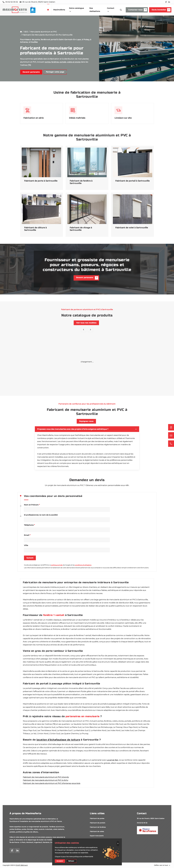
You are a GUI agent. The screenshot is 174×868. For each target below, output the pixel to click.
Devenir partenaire (31, 72)
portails (63, 62)
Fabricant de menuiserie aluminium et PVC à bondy (46, 777)
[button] (90, 330)
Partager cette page (55, 72)
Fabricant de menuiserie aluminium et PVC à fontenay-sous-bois (52, 783)
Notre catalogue (76, 10)
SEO (26, 32)
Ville (26, 545)
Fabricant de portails (98, 823)
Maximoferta (59, 10)
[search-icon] (121, 10)
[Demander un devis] (171, 427)
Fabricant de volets (97, 831)
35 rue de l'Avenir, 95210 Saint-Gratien (151, 818)
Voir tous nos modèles (86, 323)
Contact (111, 10)
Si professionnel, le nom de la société (41, 515)
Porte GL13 (87, 383)
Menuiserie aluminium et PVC (44, 32)
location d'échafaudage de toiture (58, 740)
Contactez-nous (138, 10)
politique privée (57, 565)
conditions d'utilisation (83, 565)
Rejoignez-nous (86, 421)
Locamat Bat (112, 760)
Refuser (71, 861)
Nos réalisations (95, 10)
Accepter (60, 861)
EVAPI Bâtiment (22, 865)
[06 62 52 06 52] (171, 444)
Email (27, 535)
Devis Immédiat (161, 10)
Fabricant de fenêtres (98, 827)
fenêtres (55, 62)
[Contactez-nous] (171, 435)
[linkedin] (169, 2)
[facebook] (166, 2)
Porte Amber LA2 (41, 383)
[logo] (22, 10)
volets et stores (74, 62)
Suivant (30, 558)
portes (48, 62)
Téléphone (29, 525)
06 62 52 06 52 (142, 823)
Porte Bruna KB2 (133, 383)
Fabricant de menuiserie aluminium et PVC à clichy (46, 780)
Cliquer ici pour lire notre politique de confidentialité (74, 857)
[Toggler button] (136, 429)
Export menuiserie (97, 836)
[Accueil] (21, 32)
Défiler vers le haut (162, 865)
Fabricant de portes (97, 818)
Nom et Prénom (32, 505)
